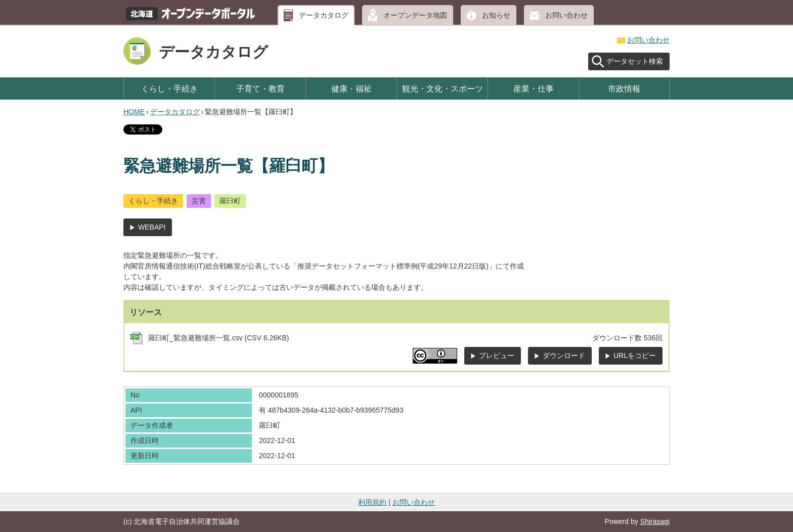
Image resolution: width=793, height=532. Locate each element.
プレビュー (497, 356)
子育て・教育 (260, 88)
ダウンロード (564, 356)
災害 (199, 201)
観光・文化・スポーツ (443, 88)
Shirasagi (655, 521)
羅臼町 (230, 201)
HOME (134, 112)
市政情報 (624, 88)
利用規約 (372, 502)
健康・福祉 (351, 88)
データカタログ (324, 15)
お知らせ (496, 15)
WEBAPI (152, 227)
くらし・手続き (169, 88)
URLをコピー (635, 356)
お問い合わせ (566, 15)
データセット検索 (635, 61)
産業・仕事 (534, 88)
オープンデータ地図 (415, 15)
